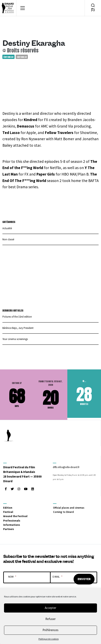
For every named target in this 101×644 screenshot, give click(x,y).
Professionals (12, 521)
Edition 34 (22, 57)
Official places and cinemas (69, 508)
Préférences (50, 630)
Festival (8, 512)
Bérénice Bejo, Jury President (18, 328)
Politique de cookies (49, 639)
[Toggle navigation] (23, 8)
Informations (12, 525)
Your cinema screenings (15, 339)
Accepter (50, 608)
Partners (9, 529)
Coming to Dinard (63, 512)
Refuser (50, 619)
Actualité (7, 228)
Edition (8, 508)
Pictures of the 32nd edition (17, 317)
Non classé (8, 239)
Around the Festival (15, 516)
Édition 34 (8, 57)
